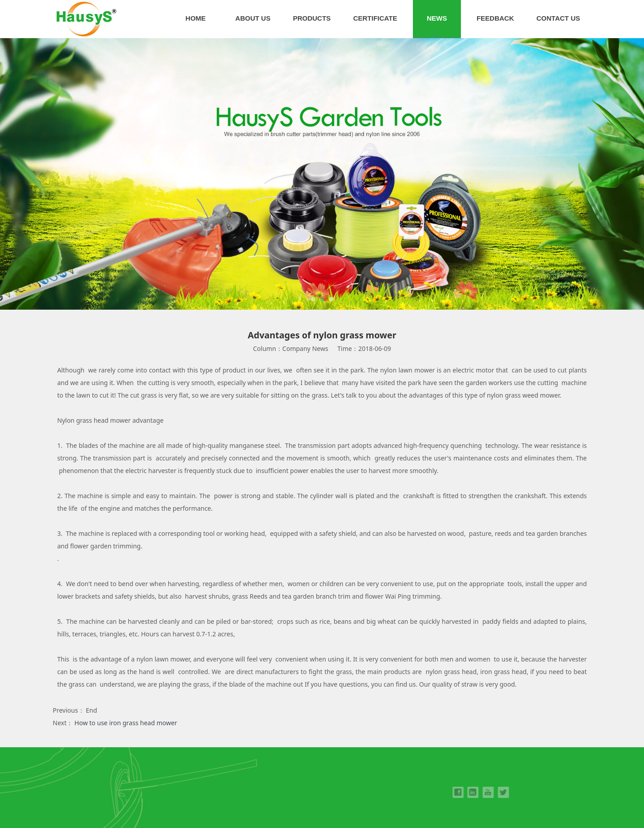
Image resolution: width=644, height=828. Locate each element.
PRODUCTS (312, 18)
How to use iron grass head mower (126, 723)
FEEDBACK (495, 18)
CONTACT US (558, 18)
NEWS (437, 18)
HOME (195, 18)
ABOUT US (253, 18)
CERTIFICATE (375, 18)
